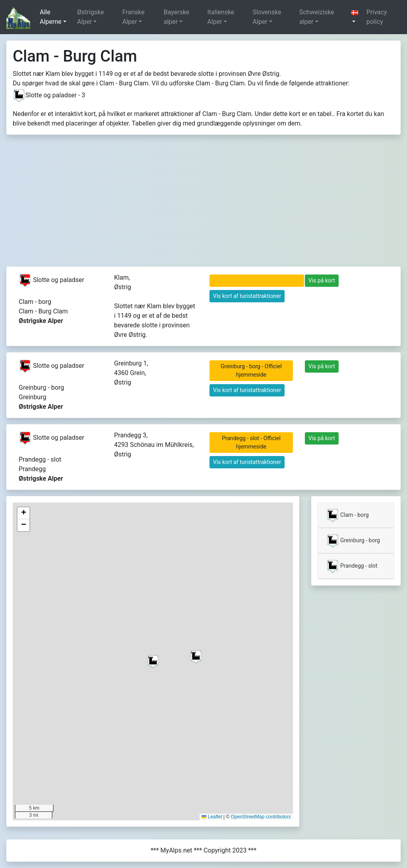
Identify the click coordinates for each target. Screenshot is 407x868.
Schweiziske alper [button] (317, 17)
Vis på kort (322, 280)
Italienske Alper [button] (221, 17)
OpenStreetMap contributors (261, 817)
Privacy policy (377, 17)
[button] (355, 17)
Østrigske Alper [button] (91, 17)
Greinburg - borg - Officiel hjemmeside (251, 370)
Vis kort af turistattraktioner (247, 296)
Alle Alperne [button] (51, 17)
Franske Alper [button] (134, 17)
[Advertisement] (203, 207)
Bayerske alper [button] (177, 17)
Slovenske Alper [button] (267, 17)
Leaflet (212, 817)
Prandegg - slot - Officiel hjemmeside (251, 442)
